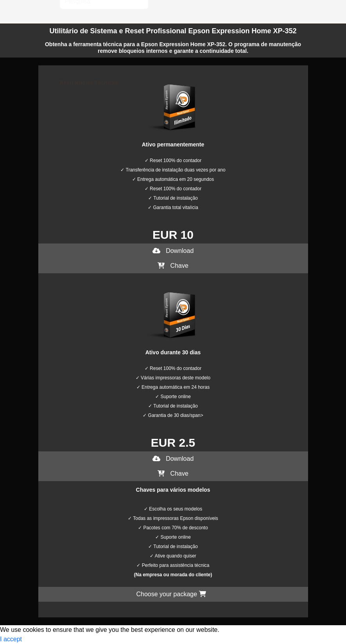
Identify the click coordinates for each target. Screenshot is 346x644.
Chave (173, 266)
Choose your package (171, 594)
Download (173, 251)
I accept (11, 639)
